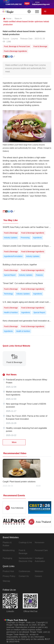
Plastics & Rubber (7, 544)
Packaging (7, 558)
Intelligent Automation (40, 560)
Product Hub (8, 571)
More (14, 442)
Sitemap (6, 581)
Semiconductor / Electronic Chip (26, 560)
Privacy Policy (9, 576)
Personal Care (41, 550)
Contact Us (24, 576)
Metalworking (9, 550)
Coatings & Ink (25, 542)
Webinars (39, 571)
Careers (38, 576)
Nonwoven (40, 542)
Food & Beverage (23, 552)
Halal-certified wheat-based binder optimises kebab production (26, 23)
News (17, 19)
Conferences (24, 571)
